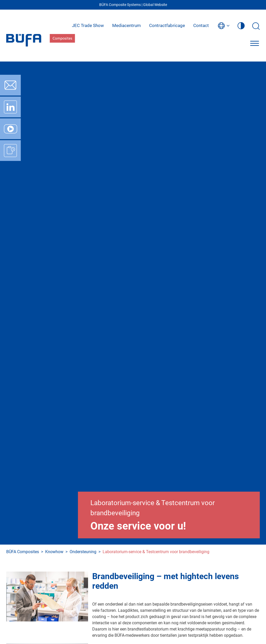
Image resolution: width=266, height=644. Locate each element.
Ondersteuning (83, 552)
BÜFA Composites (23, 552)
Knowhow (54, 552)
